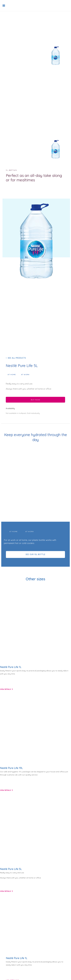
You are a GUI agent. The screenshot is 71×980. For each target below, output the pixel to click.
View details (5, 689)
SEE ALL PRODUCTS (17, 358)
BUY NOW (35, 400)
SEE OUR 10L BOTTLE (35, 554)
